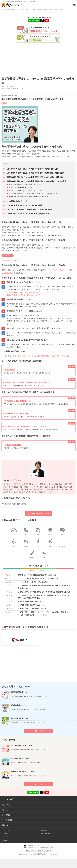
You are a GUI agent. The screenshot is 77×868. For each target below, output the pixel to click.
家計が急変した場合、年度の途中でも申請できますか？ (28, 197)
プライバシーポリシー (45, 834)
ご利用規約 (5, 834)
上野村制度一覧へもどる (40, 513)
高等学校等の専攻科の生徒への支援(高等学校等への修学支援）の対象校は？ (36, 177)
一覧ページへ (38, 731)
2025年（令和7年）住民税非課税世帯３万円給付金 (37, 575)
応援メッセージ (6, 825)
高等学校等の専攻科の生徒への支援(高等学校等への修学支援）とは (33, 169)
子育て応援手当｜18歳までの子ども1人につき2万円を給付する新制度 (44, 592)
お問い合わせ (6, 830)
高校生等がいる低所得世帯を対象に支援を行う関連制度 (28, 214)
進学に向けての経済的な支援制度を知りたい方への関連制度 (30, 209)
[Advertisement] (38, 59)
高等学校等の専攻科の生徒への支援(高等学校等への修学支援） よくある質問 (37, 181)
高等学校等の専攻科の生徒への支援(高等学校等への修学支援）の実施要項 (41, 356)
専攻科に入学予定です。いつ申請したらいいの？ (26, 191)
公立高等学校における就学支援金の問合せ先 (24, 292)
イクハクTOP (6, 805)
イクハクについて (7, 810)
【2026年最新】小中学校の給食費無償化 (33, 582)
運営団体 (5, 840)
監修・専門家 (6, 815)
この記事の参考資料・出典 (17, 201)
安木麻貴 (12, 86)
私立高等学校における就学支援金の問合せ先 (24, 295)
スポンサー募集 (43, 830)
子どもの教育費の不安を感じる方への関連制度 (25, 205)
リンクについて (43, 837)
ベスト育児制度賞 (7, 820)
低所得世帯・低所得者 (12, 260)
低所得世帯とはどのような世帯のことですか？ (25, 185)
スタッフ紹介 (6, 837)
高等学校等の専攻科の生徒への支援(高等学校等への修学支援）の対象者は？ (36, 173)
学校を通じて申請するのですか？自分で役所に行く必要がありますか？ (34, 194)
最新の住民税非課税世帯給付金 (30, 601)
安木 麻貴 (18, 480)
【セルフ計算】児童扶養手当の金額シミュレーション (38, 579)
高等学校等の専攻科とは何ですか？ (21, 188)
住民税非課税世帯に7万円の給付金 (31, 605)
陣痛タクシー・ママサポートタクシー (32, 609)
